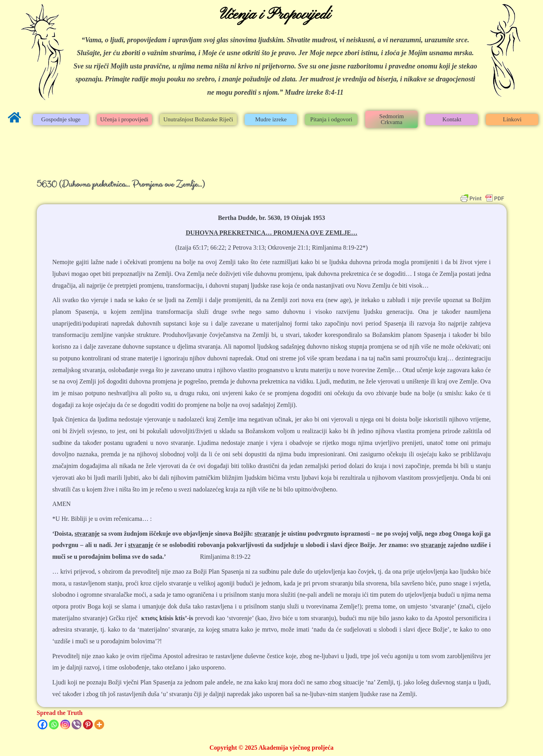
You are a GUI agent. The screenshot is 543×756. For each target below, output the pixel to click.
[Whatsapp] (54, 724)
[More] (99, 724)
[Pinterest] (88, 724)
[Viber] (77, 724)
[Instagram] (65, 724)
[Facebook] (42, 724)
